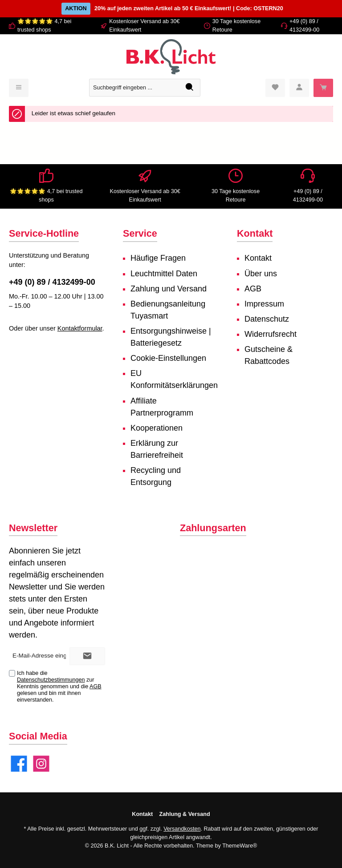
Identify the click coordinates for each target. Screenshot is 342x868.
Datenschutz (267, 319)
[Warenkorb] (323, 88)
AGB (253, 289)
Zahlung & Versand (185, 814)
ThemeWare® (240, 846)
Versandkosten (182, 829)
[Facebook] (19, 764)
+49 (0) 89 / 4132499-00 (52, 282)
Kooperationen (157, 428)
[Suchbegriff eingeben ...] (134, 88)
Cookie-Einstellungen (168, 358)
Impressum (264, 304)
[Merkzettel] (275, 88)
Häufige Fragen (158, 258)
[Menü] (19, 88)
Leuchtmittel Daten (164, 274)
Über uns (261, 274)
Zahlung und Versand (169, 289)
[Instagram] (41, 764)
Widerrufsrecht (271, 334)
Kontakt (258, 258)
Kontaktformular (80, 328)
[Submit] (87, 656)
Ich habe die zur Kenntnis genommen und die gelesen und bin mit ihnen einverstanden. (59, 686)
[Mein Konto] (299, 88)
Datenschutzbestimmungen (51, 680)
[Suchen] (190, 88)
